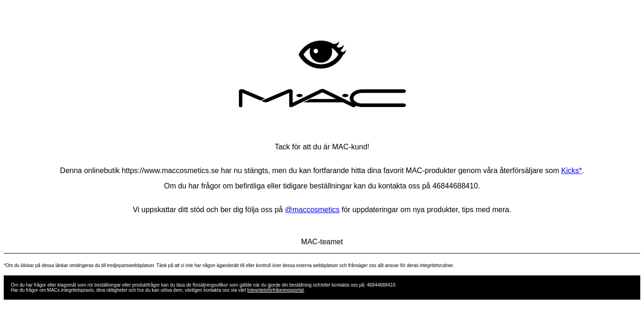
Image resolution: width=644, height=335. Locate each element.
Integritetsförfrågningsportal (276, 290)
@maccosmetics (312, 210)
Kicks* (571, 171)
